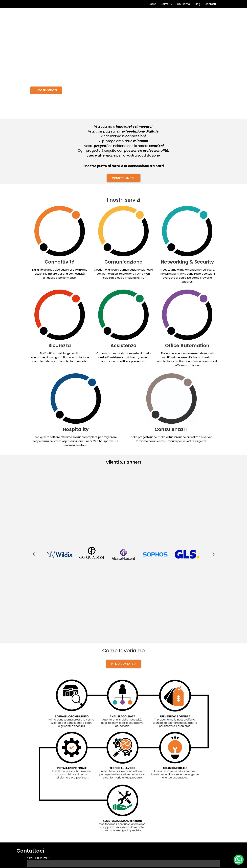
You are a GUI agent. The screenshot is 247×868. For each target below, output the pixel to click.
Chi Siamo (183, 7)
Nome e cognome (38, 863)
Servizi (167, 7)
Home (152, 7)
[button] (46, 96)
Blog (197, 7)
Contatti (210, 7)
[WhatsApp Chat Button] (239, 860)
